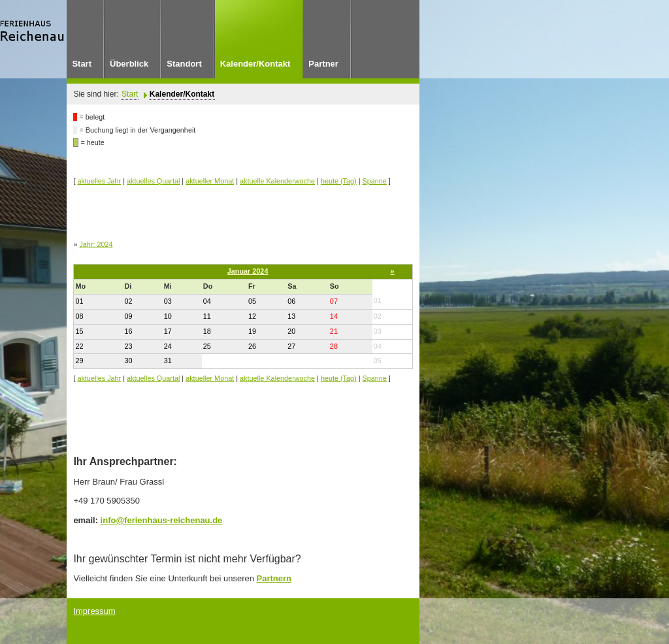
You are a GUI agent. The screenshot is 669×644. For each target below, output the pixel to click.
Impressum (94, 611)
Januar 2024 (248, 271)
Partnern (274, 578)
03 (378, 331)
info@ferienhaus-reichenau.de (162, 520)
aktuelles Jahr (99, 181)
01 (378, 300)
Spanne (375, 181)
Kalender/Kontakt (182, 94)
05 (378, 361)
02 (378, 316)
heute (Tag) (339, 181)
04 (378, 346)
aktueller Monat (210, 181)
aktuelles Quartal (153, 181)
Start (130, 94)
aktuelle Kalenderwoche (277, 181)
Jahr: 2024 (96, 244)
